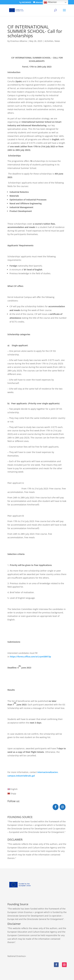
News (57, 41)
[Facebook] (56, 807)
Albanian (50, 2)
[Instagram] (63, 807)
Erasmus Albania (19, 41)
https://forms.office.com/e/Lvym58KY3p (30, 657)
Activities (49, 41)
